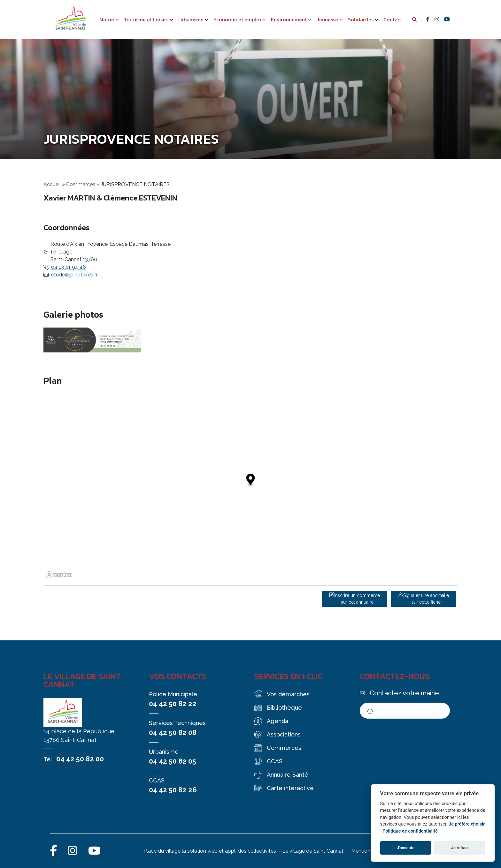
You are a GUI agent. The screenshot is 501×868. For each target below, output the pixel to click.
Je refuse (460, 848)
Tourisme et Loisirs (146, 19)
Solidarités (361, 19)
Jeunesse (327, 19)
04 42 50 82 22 (173, 704)
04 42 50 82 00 (80, 759)
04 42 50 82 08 (173, 732)
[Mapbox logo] (59, 575)
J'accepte (406, 848)
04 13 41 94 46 (69, 267)
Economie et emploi (237, 19)
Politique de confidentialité (410, 831)
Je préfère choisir (467, 824)
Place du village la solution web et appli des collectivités (210, 851)
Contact (393, 19)
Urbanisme (191, 19)
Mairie (107, 19)
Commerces (81, 184)
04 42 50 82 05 (173, 761)
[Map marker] (251, 480)
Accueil (52, 184)
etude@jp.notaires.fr (75, 275)
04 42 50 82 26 (173, 790)
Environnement (289, 19)
